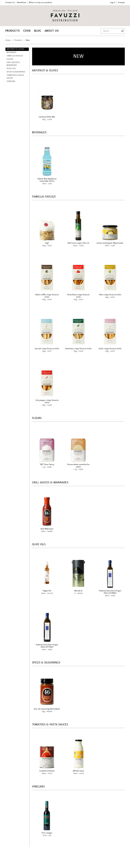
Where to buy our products (40, 3)
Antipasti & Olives (15, 49)
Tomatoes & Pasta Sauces (15, 77)
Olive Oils (11, 69)
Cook (27, 31)
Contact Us (10, 3)
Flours (10, 59)
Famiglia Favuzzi (15, 56)
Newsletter (22, 3)
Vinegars (11, 81)
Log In (113, 3)
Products (13, 31)
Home (8, 40)
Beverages (11, 52)
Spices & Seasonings (16, 72)
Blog (38, 31)
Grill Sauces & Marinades (13, 64)
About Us (52, 31)
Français (121, 3)
